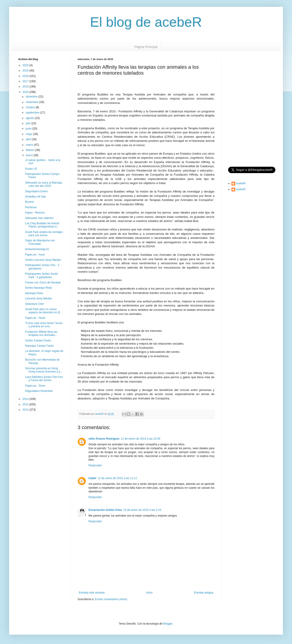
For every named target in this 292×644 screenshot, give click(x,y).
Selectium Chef (34, 304)
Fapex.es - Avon (35, 255)
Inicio (149, 593)
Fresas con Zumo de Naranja (43, 282)
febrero (30, 150)
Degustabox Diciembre (39, 391)
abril (29, 139)
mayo (30, 134)
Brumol (29, 202)
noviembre (33, 102)
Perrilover (31, 207)
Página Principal (146, 47)
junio (29, 129)
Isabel (92, 478)
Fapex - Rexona (35, 213)
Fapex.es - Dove (35, 386)
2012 (26, 410)
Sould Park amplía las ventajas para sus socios (44, 234)
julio (29, 123)
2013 (26, 404)
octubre (31, 107)
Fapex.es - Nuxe (35, 318)
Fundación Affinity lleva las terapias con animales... (41, 333)
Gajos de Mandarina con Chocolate (40, 242)
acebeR (241, 183)
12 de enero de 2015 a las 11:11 (117, 478)
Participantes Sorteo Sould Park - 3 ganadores (41, 275)
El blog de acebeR (146, 22)
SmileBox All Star (36, 197)
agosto (30, 118)
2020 (26, 65)
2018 (26, 76)
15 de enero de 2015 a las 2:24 (142, 510)
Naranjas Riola (34, 293)
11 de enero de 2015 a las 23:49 (141, 439)
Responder (95, 465)
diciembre (32, 97)
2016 (26, 87)
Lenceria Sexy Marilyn (39, 298)
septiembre (33, 113)
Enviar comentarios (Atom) (111, 599)
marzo (30, 145)
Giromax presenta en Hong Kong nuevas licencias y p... (44, 370)
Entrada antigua (204, 593)
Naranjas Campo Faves (39, 346)
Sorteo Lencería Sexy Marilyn (43, 260)
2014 (26, 399)
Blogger (168, 624)
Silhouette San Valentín (39, 218)
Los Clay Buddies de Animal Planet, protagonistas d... (42, 225)
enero (30, 155)
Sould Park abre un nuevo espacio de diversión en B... (44, 311)
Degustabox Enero (36, 191)
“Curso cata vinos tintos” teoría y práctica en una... (44, 325)
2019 (26, 71)
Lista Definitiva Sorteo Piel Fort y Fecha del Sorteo (44, 379)
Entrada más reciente (92, 593)
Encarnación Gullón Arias (105, 510)
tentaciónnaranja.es (37, 249)
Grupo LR (31, 169)
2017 (26, 81)
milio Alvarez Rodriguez (104, 439)
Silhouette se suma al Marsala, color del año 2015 (44, 184)
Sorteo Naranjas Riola (38, 288)
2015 (26, 92)
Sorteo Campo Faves (38, 340)
